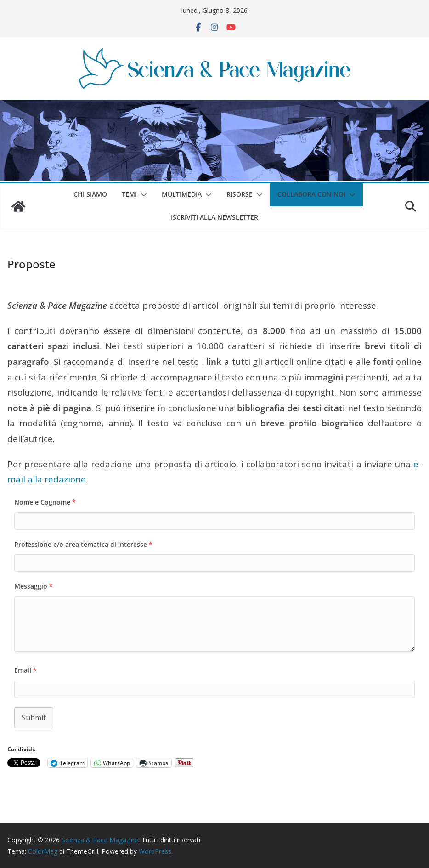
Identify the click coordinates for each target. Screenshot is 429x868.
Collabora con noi (311, 194)
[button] (142, 195)
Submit (34, 718)
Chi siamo (90, 194)
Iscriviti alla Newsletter (214, 217)
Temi (129, 194)
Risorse (240, 194)
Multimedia (182, 194)
